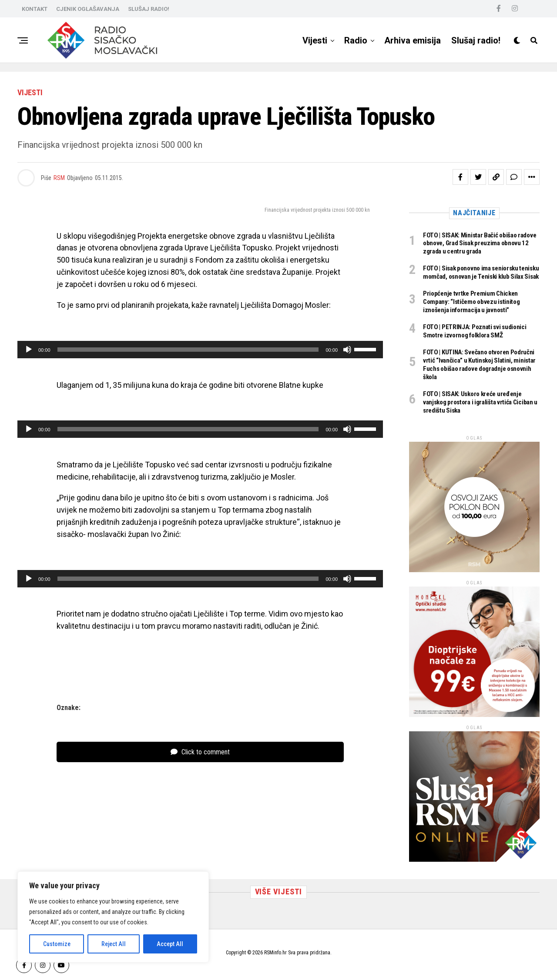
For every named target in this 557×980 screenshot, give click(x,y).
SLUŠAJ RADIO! (149, 9)
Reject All (114, 944)
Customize (57, 944)
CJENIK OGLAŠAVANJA (88, 9)
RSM (59, 178)
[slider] (188, 350)
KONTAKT (35, 9)
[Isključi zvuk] (347, 350)
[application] (200, 350)
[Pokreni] (29, 350)
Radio (356, 40)
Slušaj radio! (476, 40)
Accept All (170, 944)
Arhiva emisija (413, 40)
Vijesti (315, 40)
